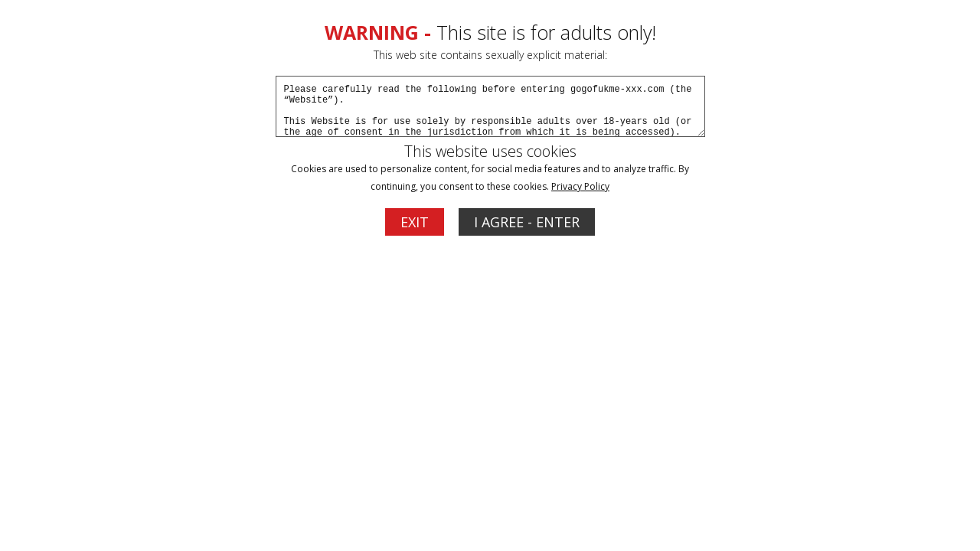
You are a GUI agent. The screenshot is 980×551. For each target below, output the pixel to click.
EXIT (415, 222)
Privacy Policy (580, 186)
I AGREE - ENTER (527, 222)
